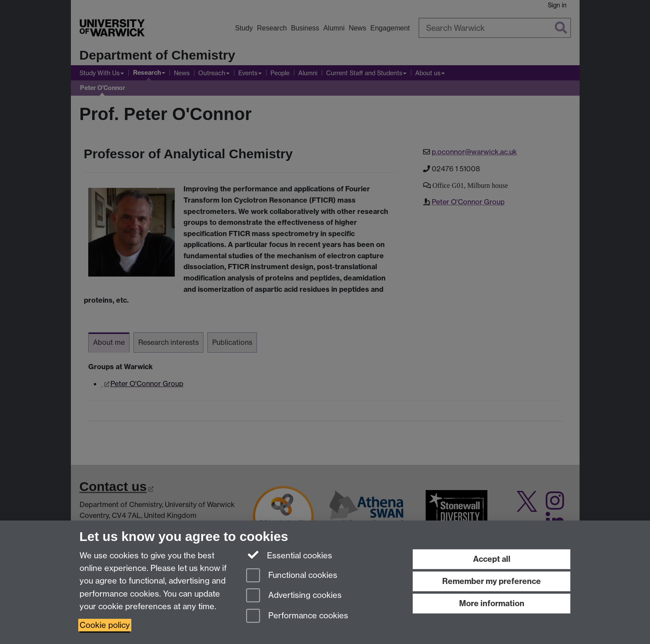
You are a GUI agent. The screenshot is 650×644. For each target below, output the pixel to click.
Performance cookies (297, 616)
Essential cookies (289, 555)
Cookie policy (105, 625)
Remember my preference (492, 581)
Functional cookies (292, 576)
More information (492, 603)
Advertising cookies (294, 596)
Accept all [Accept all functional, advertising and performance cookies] (492, 559)
